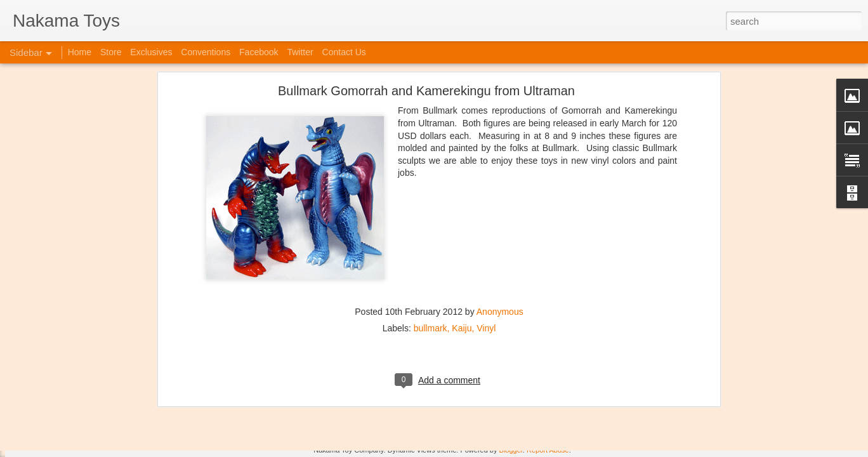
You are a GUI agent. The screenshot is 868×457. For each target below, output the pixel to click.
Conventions (206, 52)
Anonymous (500, 161)
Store (111, 52)
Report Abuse (548, 450)
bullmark (431, 177)
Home (80, 52)
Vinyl (486, 177)
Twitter (300, 52)
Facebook (259, 52)
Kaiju (462, 177)
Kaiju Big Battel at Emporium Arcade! (94, 392)
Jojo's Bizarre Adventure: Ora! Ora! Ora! (98, 420)
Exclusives (151, 52)
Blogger (511, 450)
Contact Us (344, 52)
